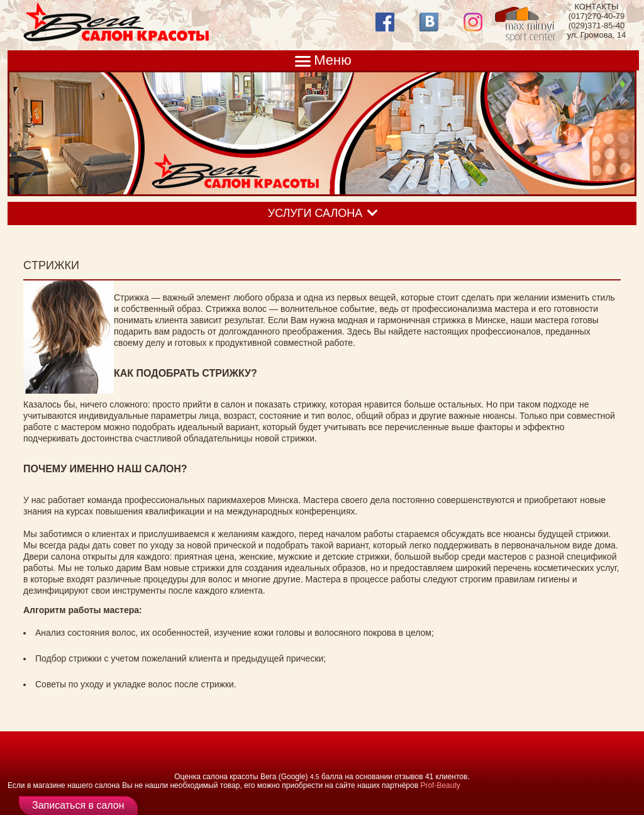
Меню (332, 60)
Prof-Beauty (440, 785)
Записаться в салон (78, 805)
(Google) (293, 777)
